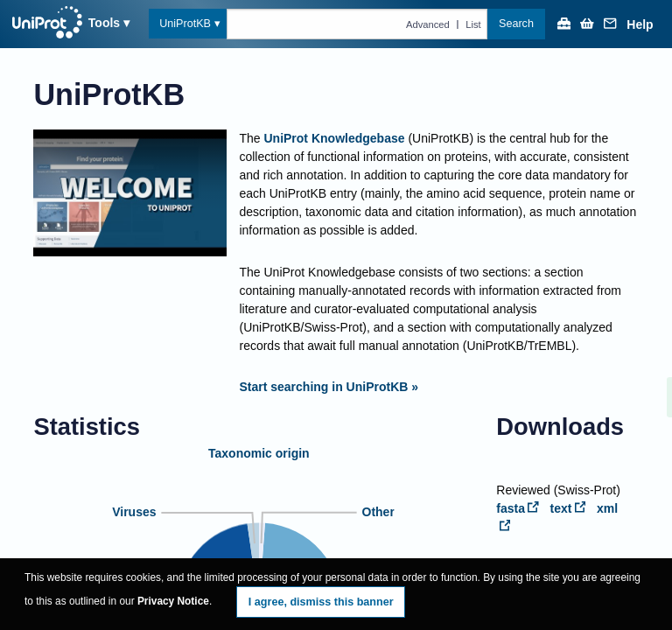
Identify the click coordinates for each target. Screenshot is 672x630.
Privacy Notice (173, 601)
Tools (104, 23)
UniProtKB (185, 24)
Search (516, 24)
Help (640, 25)
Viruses (134, 512)
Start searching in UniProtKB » (329, 387)
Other (378, 512)
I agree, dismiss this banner (321, 602)
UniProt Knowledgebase (334, 138)
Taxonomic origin (259, 453)
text (568, 508)
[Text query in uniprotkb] (357, 24)
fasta (518, 508)
